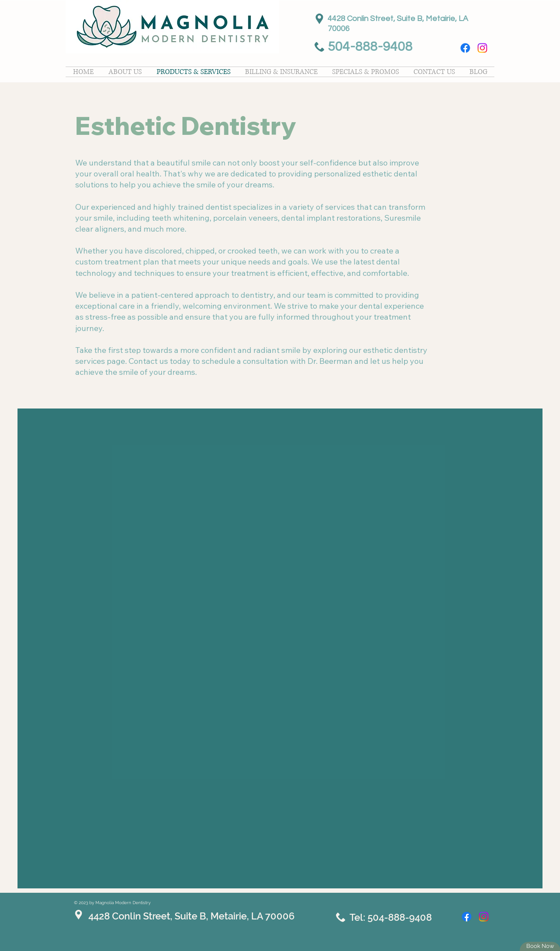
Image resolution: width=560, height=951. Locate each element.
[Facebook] (465, 48)
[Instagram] (482, 48)
